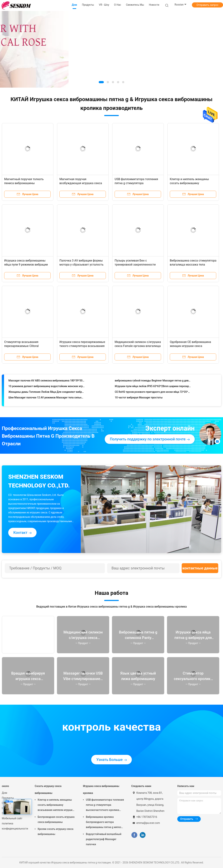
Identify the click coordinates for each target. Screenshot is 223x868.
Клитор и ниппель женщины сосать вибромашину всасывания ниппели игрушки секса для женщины (56, 805)
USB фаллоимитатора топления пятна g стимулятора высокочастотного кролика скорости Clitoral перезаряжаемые (105, 805)
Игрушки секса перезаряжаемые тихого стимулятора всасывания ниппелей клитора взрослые (82, 346)
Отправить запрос (207, 5)
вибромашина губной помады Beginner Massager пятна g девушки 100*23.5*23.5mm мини (153, 381)
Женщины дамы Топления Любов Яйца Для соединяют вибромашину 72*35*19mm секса (47, 393)
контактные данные (200, 568)
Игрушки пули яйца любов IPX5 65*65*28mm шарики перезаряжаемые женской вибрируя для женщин (153, 387)
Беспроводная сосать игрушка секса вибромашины (56, 819)
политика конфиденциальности (15, 826)
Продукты (8, 798)
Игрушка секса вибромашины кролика (101, 790)
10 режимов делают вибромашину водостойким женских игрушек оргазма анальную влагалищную (47, 387)
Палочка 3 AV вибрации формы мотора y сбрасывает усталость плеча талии (81, 265)
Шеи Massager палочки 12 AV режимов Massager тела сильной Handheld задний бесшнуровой (47, 398)
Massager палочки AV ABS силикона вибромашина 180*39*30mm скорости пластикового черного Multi (47, 381)
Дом (4, 793)
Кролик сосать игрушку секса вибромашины (55, 831)
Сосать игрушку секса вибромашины (48, 790)
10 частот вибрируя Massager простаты (139, 398)
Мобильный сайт (12, 818)
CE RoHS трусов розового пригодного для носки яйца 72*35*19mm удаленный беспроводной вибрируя (153, 393)
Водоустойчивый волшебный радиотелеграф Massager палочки (104, 839)
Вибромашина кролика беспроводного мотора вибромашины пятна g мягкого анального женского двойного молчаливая (105, 823)
